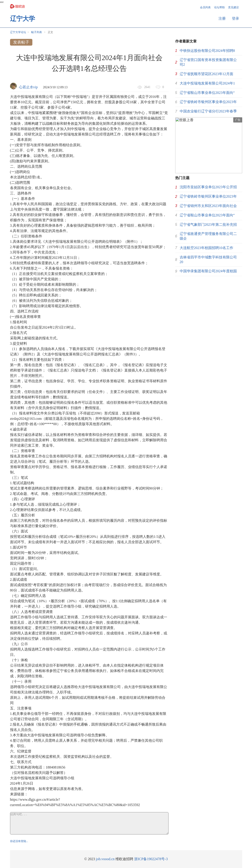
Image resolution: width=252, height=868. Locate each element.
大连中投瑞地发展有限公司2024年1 (207, 83)
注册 (222, 18)
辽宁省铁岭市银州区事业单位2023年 (208, 102)
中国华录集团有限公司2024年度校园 (208, 271)
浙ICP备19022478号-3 (151, 859)
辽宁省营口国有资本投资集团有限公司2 (208, 62)
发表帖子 (21, 42)
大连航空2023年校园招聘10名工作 (206, 248)
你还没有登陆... (19, 841)
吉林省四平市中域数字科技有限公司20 (208, 260)
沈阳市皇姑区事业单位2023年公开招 (208, 187)
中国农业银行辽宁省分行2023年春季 (208, 111)
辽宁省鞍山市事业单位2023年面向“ (207, 93)
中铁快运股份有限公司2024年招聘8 (207, 51)
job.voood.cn (105, 859)
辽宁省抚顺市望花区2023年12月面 (206, 74)
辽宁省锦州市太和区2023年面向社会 (208, 206)
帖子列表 (37, 32)
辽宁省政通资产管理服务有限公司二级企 (208, 236)
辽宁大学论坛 (18, 32)
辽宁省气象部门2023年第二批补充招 (208, 225)
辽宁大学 (23, 19)
